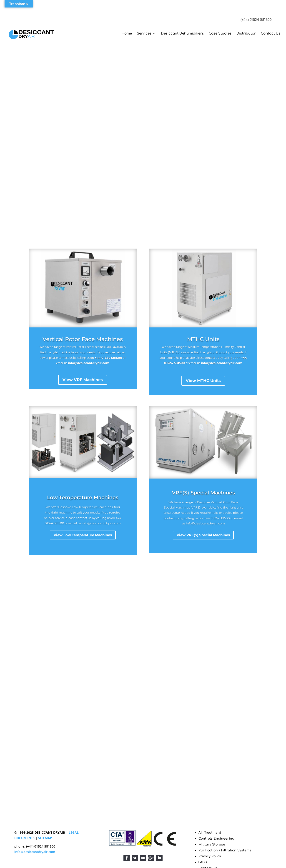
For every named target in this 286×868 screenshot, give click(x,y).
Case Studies (220, 34)
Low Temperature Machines (83, 498)
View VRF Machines (83, 380)
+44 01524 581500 (108, 358)
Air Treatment (210, 833)
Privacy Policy (210, 856)
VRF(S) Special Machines (203, 493)
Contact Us (271, 34)
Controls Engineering (216, 839)
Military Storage (212, 844)
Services (144, 34)
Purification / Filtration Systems (225, 850)
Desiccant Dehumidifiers (182, 34)
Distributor (246, 34)
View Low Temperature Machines (83, 535)
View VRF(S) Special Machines (203, 535)
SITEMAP (45, 838)
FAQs (203, 862)
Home (127, 34)
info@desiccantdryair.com (89, 363)
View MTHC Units (203, 381)
